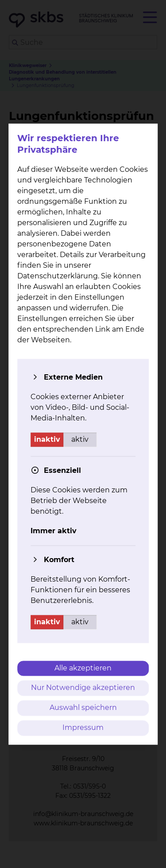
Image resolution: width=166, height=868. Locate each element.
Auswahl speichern (83, 708)
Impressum (83, 727)
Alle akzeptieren (83, 668)
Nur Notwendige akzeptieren (83, 688)
